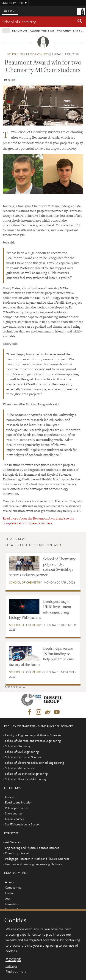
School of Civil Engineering (22, 752)
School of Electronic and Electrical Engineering (35, 763)
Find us (10, 893)
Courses (10, 797)
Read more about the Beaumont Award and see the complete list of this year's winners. (38, 521)
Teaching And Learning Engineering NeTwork (33, 864)
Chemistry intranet (17, 853)
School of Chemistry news (28, 54)
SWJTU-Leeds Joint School (22, 824)
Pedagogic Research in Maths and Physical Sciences (37, 859)
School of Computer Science (23, 757)
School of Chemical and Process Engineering (33, 741)
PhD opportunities (17, 808)
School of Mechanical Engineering (26, 774)
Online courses (14, 819)
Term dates (12, 904)
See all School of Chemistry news (32, 545)
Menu (12, 11)
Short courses (14, 813)
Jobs (8, 898)
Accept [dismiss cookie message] (13, 959)
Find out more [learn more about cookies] (16, 971)
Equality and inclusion (19, 802)
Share (12, 80)
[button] (80, 22)
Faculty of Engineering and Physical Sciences (33, 735)
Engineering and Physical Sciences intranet (32, 848)
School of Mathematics (19, 768)
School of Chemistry (19, 22)
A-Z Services (13, 842)
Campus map (13, 887)
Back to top (12, 687)
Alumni (10, 882)
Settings (11, 966)
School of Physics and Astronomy (26, 779)
